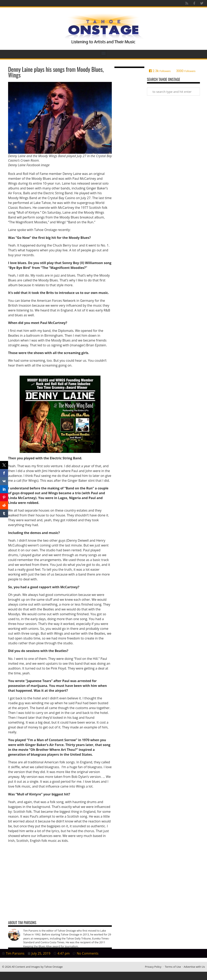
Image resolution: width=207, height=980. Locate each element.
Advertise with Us (194, 967)
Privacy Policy (153, 967)
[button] (104, 53)
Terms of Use (173, 967)
